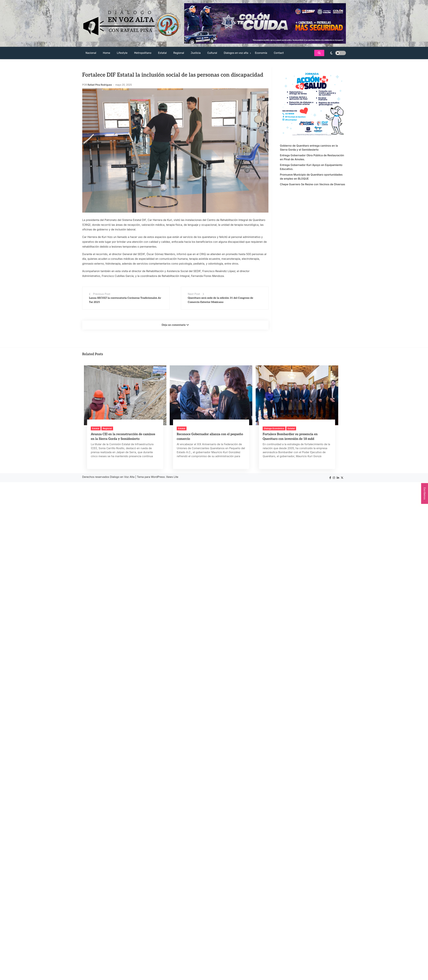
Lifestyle (122, 53)
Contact (279, 53)
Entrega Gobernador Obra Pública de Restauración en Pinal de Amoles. (312, 157)
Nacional (91, 53)
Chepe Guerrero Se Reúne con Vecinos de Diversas (313, 184)
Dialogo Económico (274, 428)
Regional (179, 53)
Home (107, 53)
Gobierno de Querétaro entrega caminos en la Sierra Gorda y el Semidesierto (309, 148)
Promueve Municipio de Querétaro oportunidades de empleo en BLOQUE (311, 177)
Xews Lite (172, 477)
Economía (261, 53)
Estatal (162, 53)
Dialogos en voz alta (236, 53)
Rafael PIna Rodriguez (100, 85)
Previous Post (102, 294)
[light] (336, 53)
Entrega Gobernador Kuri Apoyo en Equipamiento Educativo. (311, 167)
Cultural (212, 53)
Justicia (196, 53)
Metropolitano (143, 53)
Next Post (194, 294)
